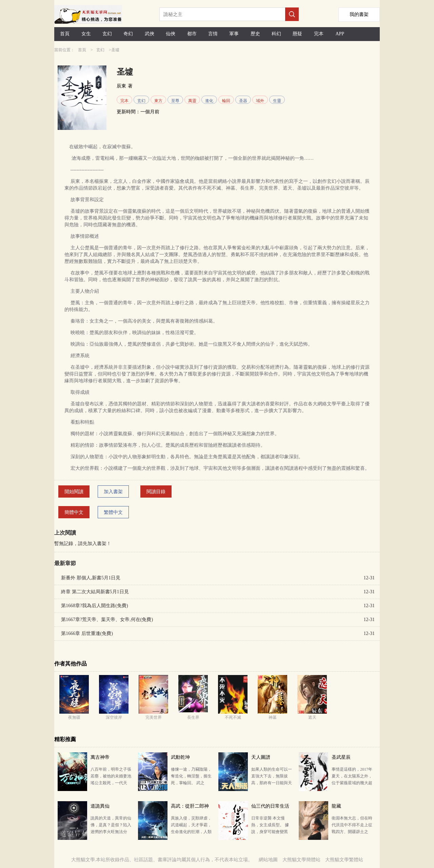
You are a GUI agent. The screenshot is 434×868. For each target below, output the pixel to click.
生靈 (277, 101)
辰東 (121, 86)
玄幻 (107, 34)
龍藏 (336, 806)
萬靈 (192, 101)
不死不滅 (233, 717)
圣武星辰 (341, 757)
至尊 (175, 101)
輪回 (226, 101)
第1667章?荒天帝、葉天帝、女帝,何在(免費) (107, 620)
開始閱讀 (74, 492)
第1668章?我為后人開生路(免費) (95, 606)
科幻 (276, 34)
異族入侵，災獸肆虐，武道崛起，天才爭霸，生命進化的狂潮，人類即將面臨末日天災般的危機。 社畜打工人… (191, 832)
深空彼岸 (114, 717)
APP (340, 34)
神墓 (273, 717)
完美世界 (154, 717)
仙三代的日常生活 (270, 806)
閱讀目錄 (156, 492)
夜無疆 (74, 717)
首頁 (65, 34)
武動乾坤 (180, 757)
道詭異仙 (100, 806)
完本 (319, 34)
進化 (209, 101)
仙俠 (171, 34)
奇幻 (128, 34)
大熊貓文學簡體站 (301, 860)
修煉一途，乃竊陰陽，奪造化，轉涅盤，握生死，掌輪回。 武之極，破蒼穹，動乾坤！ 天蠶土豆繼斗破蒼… (191, 783)
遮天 (312, 717)
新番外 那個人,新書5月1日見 (91, 578)
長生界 (193, 717)
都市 (192, 34)
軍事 (234, 34)
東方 (158, 101)
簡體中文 (74, 512)
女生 (86, 34)
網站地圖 (268, 860)
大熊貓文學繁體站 (344, 860)
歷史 (255, 34)
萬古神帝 (100, 757)
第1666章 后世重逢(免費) (87, 633)
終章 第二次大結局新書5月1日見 (95, 592)
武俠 (150, 34)
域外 (260, 101)
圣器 (243, 101)
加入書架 (113, 492)
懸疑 (297, 34)
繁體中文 (113, 512)
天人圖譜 (261, 757)
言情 (213, 34)
